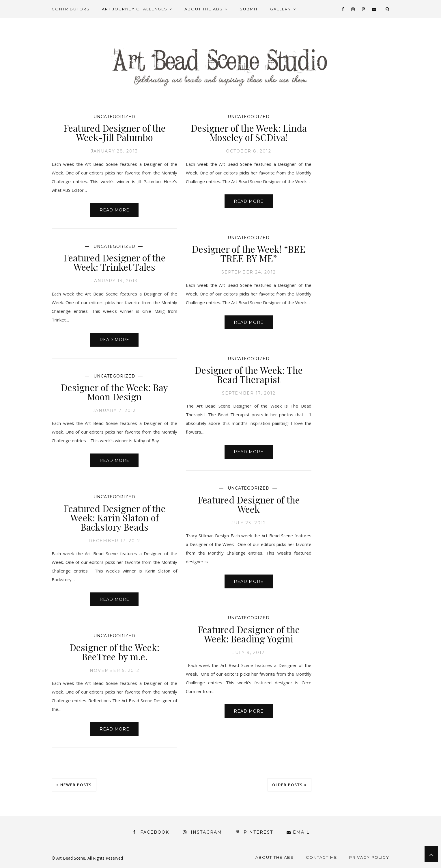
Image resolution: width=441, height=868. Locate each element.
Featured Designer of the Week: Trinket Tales (115, 262)
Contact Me (322, 857)
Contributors (71, 9)
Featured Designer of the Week (249, 504)
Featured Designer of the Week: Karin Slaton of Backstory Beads (115, 517)
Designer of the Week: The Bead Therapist (249, 374)
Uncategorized (114, 117)
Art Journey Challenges (135, 9)
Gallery (281, 9)
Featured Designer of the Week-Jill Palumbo (115, 132)
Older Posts (289, 785)
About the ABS (204, 9)
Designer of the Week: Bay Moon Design (114, 392)
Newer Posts (74, 785)
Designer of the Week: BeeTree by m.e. (114, 652)
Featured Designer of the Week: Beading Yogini (249, 634)
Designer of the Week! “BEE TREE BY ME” (249, 253)
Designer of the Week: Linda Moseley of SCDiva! (249, 132)
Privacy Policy (369, 857)
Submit (249, 9)
